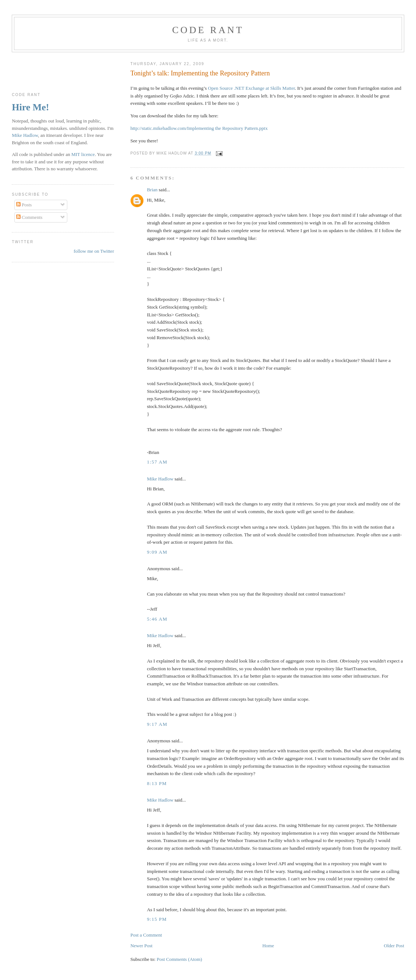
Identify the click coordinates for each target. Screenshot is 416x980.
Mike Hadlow (160, 479)
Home (268, 946)
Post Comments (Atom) (179, 959)
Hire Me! (30, 107)
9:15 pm (157, 919)
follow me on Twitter (94, 251)
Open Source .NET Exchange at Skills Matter (251, 88)
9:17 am (157, 724)
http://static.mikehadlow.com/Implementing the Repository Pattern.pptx (199, 128)
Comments (29, 217)
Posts (24, 205)
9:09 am (157, 552)
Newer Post (141, 946)
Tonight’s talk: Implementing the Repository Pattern (200, 73)
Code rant (208, 30)
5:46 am (157, 619)
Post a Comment (146, 935)
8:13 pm (157, 783)
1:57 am (157, 462)
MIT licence (83, 154)
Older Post (394, 946)
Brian (152, 190)
